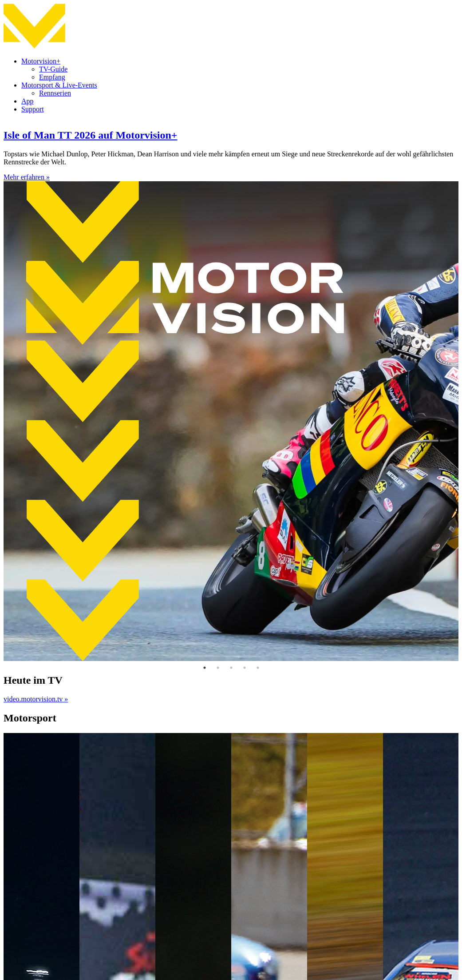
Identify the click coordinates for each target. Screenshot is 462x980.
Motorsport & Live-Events (59, 85)
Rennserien (55, 93)
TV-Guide (53, 69)
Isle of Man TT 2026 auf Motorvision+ (90, 135)
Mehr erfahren (27, 177)
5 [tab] (258, 668)
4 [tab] (245, 668)
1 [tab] (205, 668)
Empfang (52, 77)
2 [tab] (218, 668)
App (28, 101)
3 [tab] (231, 668)
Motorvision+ (41, 61)
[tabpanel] (231, 391)
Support (33, 109)
